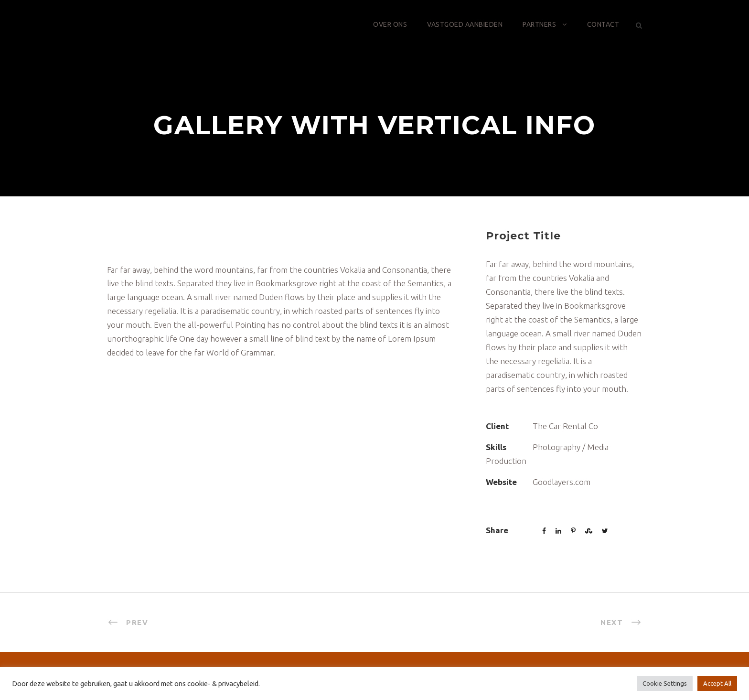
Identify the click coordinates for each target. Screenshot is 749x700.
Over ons (390, 24)
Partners (539, 24)
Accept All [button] (717, 683)
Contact (603, 24)
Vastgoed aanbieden (465, 24)
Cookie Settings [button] (665, 683)
